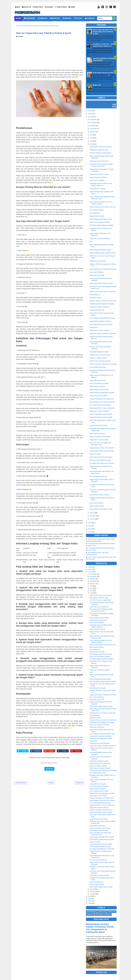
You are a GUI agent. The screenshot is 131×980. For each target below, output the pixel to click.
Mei (91, 141)
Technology (90, 18)
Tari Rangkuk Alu (95, 213)
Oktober (92, 126)
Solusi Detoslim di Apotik (97, 189)
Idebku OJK (97, 85)
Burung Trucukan (95, 454)
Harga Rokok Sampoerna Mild (103, 73)
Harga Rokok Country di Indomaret (101, 147)
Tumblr (64, 751)
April (91, 144)
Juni (91, 138)
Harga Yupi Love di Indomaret (99, 161)
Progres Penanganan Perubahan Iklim (102, 399)
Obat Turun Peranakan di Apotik (100, 222)
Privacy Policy (38, 7)
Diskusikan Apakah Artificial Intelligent (102, 225)
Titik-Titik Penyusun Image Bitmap (100, 153)
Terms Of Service (61, 7)
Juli (91, 135)
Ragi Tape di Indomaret (97, 310)
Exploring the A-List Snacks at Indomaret (102, 292)
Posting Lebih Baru (21, 783)
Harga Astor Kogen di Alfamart (99, 411)
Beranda (51, 783)
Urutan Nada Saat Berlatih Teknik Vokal (102, 318)
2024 (90, 117)
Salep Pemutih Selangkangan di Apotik (102, 393)
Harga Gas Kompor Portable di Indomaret (103, 334)
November (93, 123)
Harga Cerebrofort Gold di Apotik (100, 437)
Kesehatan (67, 18)
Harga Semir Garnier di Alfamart (100, 239)
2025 (90, 114)
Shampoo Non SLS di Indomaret (100, 355)
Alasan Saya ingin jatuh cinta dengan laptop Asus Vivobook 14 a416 (103, 32)
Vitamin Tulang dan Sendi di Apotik (101, 414)
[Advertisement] (49, 53)
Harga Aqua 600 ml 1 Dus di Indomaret (102, 408)
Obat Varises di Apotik (97, 210)
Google (51, 751)
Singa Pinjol (93, 327)
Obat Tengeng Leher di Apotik (99, 390)
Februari (93, 516)
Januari (92, 519)
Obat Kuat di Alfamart (96, 503)
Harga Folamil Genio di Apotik (99, 174)
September (93, 129)
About (18, 7)
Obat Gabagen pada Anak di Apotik (101, 219)
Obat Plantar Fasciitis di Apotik (99, 495)
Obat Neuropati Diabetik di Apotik (100, 460)
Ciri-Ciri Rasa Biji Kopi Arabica (99, 383)
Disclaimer (49, 7)
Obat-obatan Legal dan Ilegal (99, 150)
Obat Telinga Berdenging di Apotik (100, 250)
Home (18, 18)
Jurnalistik (43, 18)
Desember (93, 119)
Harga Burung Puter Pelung (98, 425)
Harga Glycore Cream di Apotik (99, 330)
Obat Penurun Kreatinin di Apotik (100, 361)
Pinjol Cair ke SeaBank (97, 180)
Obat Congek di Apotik (97, 506)
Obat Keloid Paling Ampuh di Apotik (101, 417)
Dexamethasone (95, 295)
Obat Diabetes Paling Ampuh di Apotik (102, 451)
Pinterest (78, 751)
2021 (90, 529)
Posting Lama (79, 783)
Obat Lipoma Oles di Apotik (98, 396)
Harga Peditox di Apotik (97, 216)
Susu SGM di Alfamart (97, 272)
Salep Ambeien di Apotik (97, 387)
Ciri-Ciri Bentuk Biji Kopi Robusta (100, 405)
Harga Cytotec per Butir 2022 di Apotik (102, 448)
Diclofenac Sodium (96, 298)
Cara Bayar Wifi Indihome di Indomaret (102, 463)
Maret (92, 513)
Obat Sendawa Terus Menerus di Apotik (102, 402)
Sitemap (72, 7)
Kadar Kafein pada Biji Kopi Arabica (101, 457)
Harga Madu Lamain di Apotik (99, 440)
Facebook (38, 751)
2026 (90, 111)
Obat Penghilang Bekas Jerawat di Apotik (103, 253)
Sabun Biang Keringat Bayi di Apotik (101, 324)
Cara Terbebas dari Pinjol (98, 367)
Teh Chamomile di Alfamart (98, 476)
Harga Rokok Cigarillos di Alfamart (100, 321)
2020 (90, 532)
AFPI (91, 242)
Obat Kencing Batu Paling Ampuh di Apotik (103, 364)
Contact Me (27, 7)
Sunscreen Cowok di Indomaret (100, 307)
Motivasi (78, 18)
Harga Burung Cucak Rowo (98, 177)
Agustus (92, 132)
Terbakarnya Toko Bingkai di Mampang (102, 304)
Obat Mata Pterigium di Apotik (99, 352)
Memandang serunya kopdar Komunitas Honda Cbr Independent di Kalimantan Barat (100, 928)
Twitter (24, 751)
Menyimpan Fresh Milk (97, 275)
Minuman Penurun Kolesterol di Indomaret (103, 301)
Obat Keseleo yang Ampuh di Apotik (101, 509)
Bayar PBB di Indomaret (97, 434)
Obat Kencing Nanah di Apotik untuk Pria (103, 207)
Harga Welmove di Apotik (98, 380)
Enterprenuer (29, 18)
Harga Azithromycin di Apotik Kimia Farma (103, 269)
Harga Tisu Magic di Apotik (98, 358)
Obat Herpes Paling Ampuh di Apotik (101, 283)
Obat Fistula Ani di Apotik (98, 261)
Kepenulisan (55, 18)
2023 (90, 523)
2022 (90, 526)
